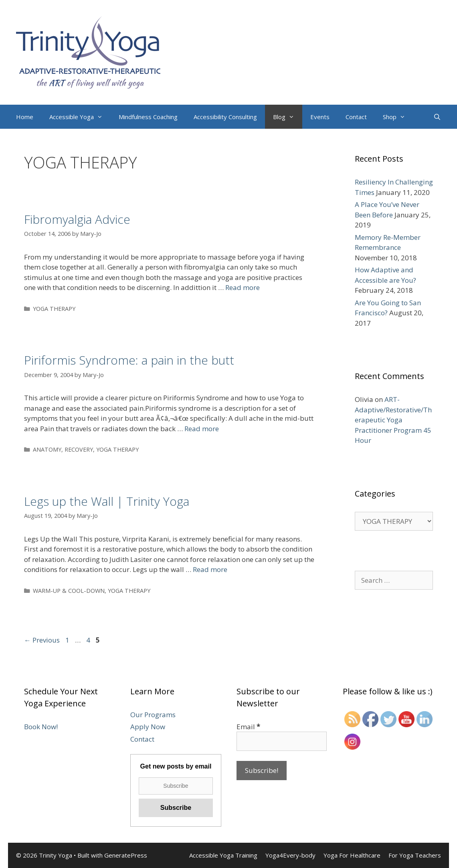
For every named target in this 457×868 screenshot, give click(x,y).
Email (248, 727)
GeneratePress (126, 855)
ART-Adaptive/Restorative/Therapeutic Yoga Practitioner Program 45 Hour (393, 420)
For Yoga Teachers (415, 855)
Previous (42, 640)
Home (25, 117)
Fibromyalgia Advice (77, 219)
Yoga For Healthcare (352, 855)
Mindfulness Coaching (148, 117)
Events (320, 117)
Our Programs (153, 715)
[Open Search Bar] (437, 117)
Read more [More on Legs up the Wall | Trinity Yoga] (210, 569)
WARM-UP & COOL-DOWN (69, 591)
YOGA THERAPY (54, 309)
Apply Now (148, 727)
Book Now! (41, 727)
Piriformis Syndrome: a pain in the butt (129, 360)
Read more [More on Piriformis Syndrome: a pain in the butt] (202, 429)
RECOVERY (79, 449)
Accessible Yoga (80, 117)
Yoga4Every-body (290, 855)
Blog (288, 117)
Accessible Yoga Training (223, 855)
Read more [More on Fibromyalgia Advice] (243, 287)
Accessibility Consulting (225, 117)
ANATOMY (47, 449)
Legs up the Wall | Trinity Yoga (107, 501)
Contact (356, 117)
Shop (398, 117)
